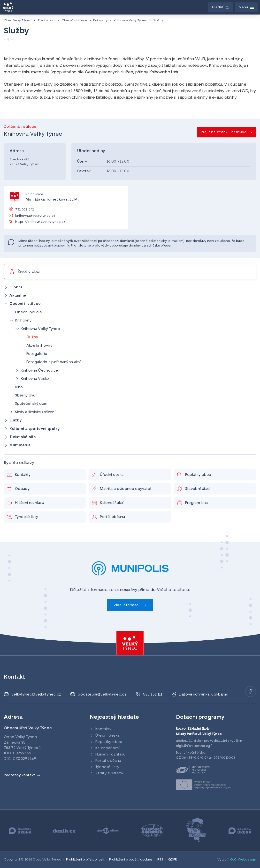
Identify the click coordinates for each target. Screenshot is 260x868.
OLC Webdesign (243, 860)
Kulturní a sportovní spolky (35, 429)
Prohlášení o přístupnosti (85, 860)
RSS (160, 860)
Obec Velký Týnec (18, 21)
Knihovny (100, 21)
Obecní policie (28, 312)
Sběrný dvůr (26, 396)
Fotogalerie (37, 354)
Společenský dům (31, 404)
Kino (19, 387)
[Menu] (246, 7)
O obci (16, 288)
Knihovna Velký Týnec (130, 21)
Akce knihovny (39, 346)
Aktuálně (18, 296)
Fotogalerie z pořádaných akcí (54, 362)
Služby (158, 21)
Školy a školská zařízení (35, 412)
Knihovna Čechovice (40, 371)
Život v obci (46, 21)
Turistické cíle (23, 437)
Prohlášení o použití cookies (131, 860)
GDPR (173, 860)
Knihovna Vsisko (35, 379)
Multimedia (20, 445)
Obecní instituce (74, 21)
